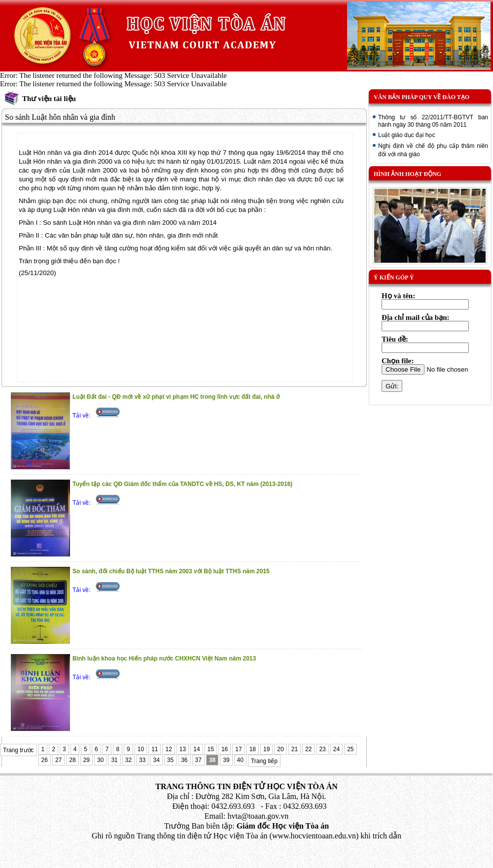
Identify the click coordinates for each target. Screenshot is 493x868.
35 (170, 760)
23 (322, 749)
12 (168, 749)
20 (280, 749)
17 (238, 749)
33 (142, 760)
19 (266, 749)
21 (295, 749)
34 (156, 760)
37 (198, 760)
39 (226, 760)
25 (350, 749)
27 (58, 760)
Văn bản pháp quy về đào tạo (422, 97)
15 (211, 749)
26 (45, 760)
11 (155, 749)
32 (128, 760)
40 (240, 760)
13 (183, 749)
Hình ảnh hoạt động (407, 174)
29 (87, 760)
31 (114, 760)
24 (336, 749)
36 (184, 760)
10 (141, 749)
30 (100, 760)
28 (72, 760)
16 (225, 749)
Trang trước (18, 750)
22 (308, 749)
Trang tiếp (264, 761)
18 (253, 749)
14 (196, 749)
